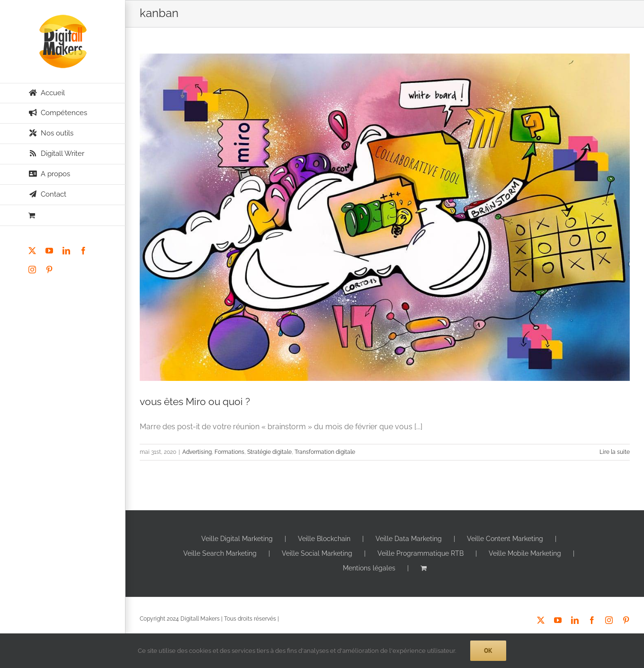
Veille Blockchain (324, 539)
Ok (488, 650)
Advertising (197, 452)
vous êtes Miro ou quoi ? (195, 402)
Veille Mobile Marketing (525, 553)
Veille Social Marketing (317, 553)
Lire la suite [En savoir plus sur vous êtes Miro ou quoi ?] (615, 452)
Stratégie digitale (269, 452)
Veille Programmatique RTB (420, 553)
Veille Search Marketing (220, 553)
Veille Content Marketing (505, 539)
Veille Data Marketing (409, 539)
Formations (229, 452)
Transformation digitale (325, 452)
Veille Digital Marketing (237, 539)
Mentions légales (369, 568)
